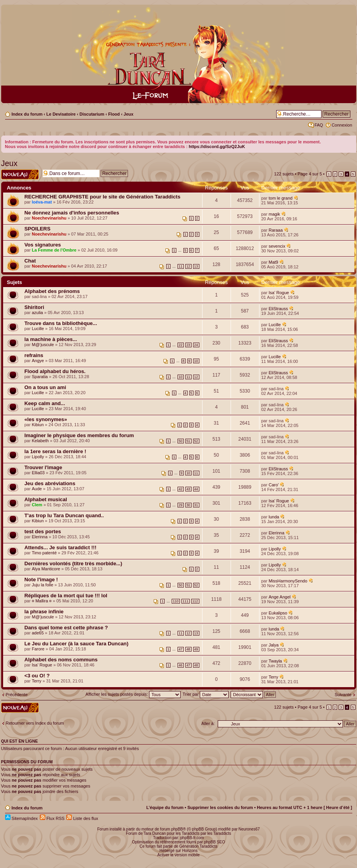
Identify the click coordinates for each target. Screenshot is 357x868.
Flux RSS (52, 818)
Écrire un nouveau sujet (20, 174)
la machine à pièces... (51, 339)
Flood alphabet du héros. (55, 371)
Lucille (38, 329)
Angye (38, 361)
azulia (37, 313)
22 (181, 345)
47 (181, 649)
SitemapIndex (21, 818)
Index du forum (27, 114)
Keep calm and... (45, 403)
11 (181, 266)
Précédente (17, 695)
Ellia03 (38, 473)
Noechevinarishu (49, 218)
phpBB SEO (215, 842)
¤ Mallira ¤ (42, 601)
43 (188, 489)
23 (188, 345)
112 (195, 601)
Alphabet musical (46, 499)
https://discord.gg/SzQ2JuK (217, 146)
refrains (34, 355)
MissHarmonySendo (288, 581)
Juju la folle (42, 585)
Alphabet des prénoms (52, 291)
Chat (30, 261)
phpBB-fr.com (192, 838)
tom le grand (280, 198)
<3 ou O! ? (37, 676)
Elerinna (39, 537)
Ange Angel (279, 597)
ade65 (38, 633)
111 (186, 601)
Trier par (206, 694)
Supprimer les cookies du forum (220, 807)
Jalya (274, 645)
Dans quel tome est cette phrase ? (66, 628)
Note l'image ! (41, 580)
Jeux (129, 114)
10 (196, 361)
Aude (37, 489)
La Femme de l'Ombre (54, 250)
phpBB (177, 829)
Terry (36, 681)
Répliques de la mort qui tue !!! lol (66, 596)
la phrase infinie (44, 612)
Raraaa (275, 230)
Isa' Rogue (279, 293)
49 (196, 649)
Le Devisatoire (61, 114)
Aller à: (208, 723)
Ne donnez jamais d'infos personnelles (72, 213)
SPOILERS (38, 229)
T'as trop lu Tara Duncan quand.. (64, 515)
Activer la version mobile (178, 855)
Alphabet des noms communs (61, 660)
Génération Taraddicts (199, 846)
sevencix (277, 246)
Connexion (342, 125)
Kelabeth (40, 441)
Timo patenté (44, 553)
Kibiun (38, 425)
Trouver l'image (44, 467)
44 (196, 489)
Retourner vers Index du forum (35, 723)
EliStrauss (278, 309)
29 (181, 505)
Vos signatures (43, 245)
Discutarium (92, 114)
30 (188, 505)
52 (196, 441)
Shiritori (35, 307)
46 (181, 665)
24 (196, 345)
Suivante (343, 695)
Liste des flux (82, 818)
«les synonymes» (46, 419)
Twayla (275, 661)
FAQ (319, 125)
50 (181, 441)
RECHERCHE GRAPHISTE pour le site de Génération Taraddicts (103, 197)
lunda (274, 517)
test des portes (43, 531)
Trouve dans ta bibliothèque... (61, 323)
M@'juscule (43, 345)
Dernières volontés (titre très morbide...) (74, 563)
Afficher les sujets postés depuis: (133, 694)
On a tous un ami (45, 387)
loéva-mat (42, 202)
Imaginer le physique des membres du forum (79, 435)
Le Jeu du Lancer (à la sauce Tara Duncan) (77, 644)
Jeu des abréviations (50, 483)
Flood (114, 114)
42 (181, 489)
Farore (38, 649)
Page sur (310, 174)
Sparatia (40, 377)
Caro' (274, 485)
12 (188, 266)
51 (188, 441)
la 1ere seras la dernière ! (55, 451)
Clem (37, 505)
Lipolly (38, 457)
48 (188, 649)
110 (176, 601)
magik (274, 214)
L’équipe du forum (165, 807)
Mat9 (273, 262)
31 (196, 505)
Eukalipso (278, 613)
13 (196, 266)
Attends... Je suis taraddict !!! (61, 547)
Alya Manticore (46, 569)
